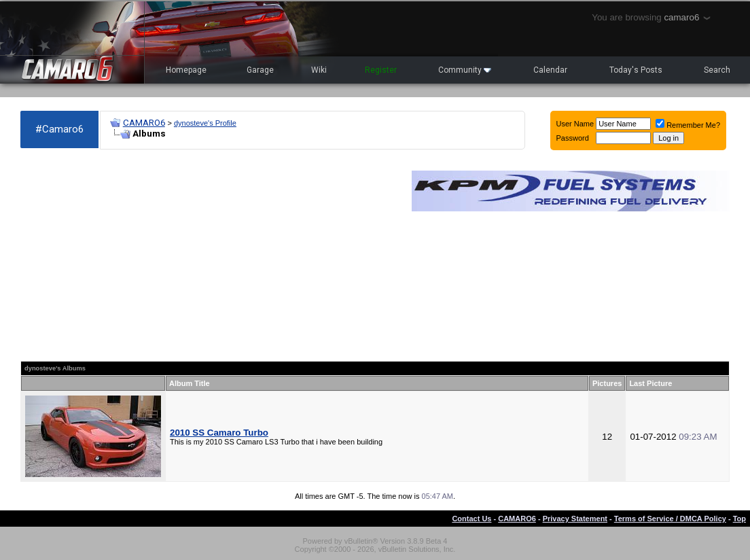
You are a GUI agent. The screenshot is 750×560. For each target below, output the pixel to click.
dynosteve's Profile (205, 123)
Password (573, 138)
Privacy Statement (575, 519)
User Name (575, 124)
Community (465, 70)
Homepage (186, 70)
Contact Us (471, 519)
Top (739, 519)
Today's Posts (636, 70)
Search (717, 70)
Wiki (319, 70)
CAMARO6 (144, 123)
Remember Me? (688, 125)
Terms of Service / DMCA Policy (670, 519)
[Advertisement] (209, 256)
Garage (260, 70)
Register (381, 70)
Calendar (550, 70)
